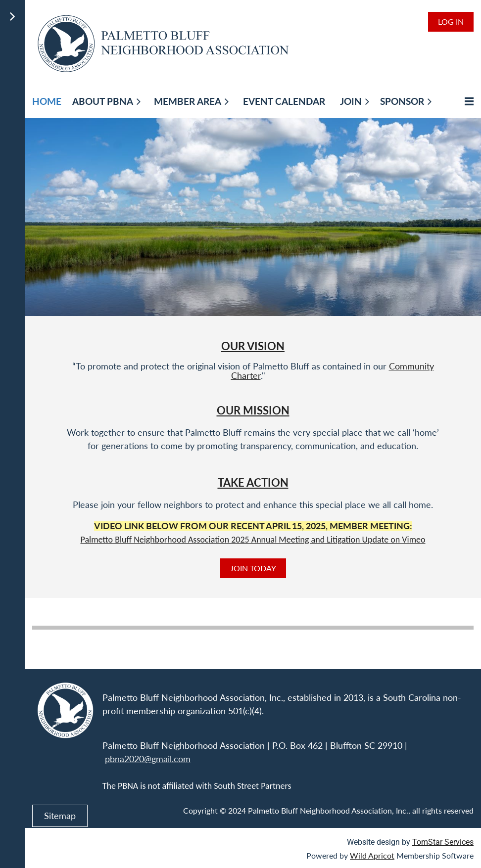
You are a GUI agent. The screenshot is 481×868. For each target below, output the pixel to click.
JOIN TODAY (253, 568)
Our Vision (253, 346)
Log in (451, 22)
